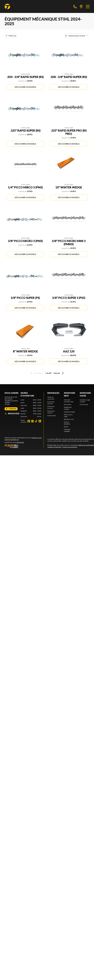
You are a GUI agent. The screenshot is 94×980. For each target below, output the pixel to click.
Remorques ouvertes (51, 403)
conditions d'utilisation (54, 447)
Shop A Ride (20, 442)
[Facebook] (29, 421)
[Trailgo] (7, 6)
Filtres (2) (11, 36)
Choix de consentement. (70, 447)
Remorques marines (51, 412)
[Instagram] (32, 421)
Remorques (53, 393)
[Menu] (88, 6)
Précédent (36, 373)
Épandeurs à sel (69, 419)
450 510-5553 (12, 413)
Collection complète (67, 430)
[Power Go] (24, 446)
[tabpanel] (31, 408)
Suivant (59, 373)
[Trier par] (77, 36)
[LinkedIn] (40, 421)
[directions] (81, 6)
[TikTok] (36, 421)
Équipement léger (69, 412)
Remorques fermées (51, 407)
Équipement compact (68, 408)
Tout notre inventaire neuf (69, 401)
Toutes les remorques (51, 398)
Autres (66, 427)
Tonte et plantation (67, 423)
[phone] (75, 6)
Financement (51, 416)
